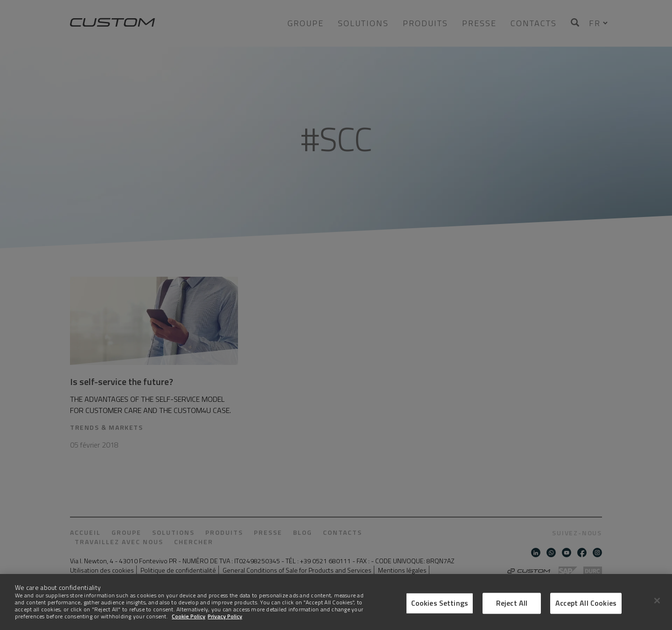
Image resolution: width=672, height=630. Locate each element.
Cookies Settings (440, 603)
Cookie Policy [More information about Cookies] (189, 616)
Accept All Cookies (586, 603)
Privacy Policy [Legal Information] (225, 616)
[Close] (657, 601)
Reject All (512, 603)
